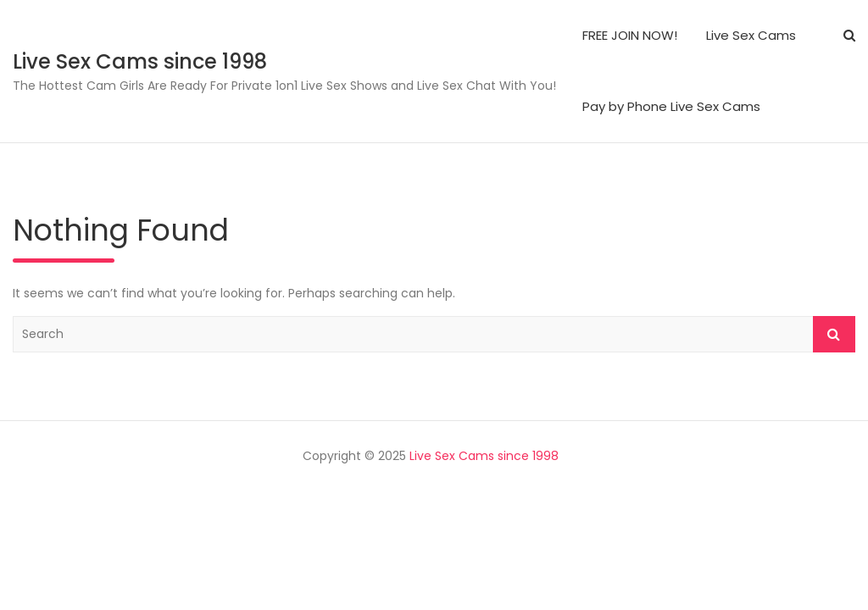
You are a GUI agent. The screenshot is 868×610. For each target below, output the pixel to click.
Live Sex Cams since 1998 (140, 61)
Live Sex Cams (751, 35)
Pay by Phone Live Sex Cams (671, 106)
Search (834, 334)
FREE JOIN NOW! (630, 35)
